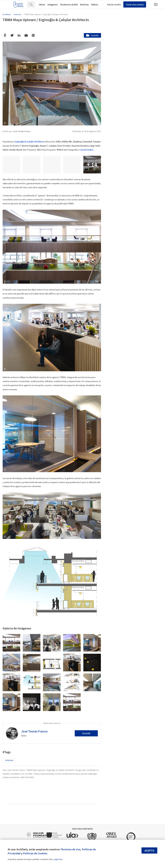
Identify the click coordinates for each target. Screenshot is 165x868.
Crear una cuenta (135, 4)
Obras (42, 4)
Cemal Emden (86, 150)
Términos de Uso (70, 849)
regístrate (58, 859)
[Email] (26, 35)
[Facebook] (5, 35)
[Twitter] (12, 35)
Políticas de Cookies (35, 853)
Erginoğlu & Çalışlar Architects (30, 142)
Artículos (9, 760)
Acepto (149, 851)
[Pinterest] (33, 35)
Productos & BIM (69, 4)
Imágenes (53, 4)
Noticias (84, 4)
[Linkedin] (19, 35)
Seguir (86, 733)
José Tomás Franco (34, 731)
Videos (95, 4)
